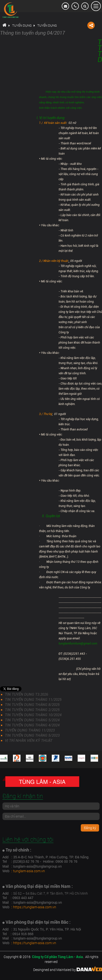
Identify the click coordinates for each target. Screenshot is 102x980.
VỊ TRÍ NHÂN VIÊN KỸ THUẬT (29, 741)
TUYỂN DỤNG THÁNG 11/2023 (30, 730)
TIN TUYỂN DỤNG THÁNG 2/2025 (32, 710)
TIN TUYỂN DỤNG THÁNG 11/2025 (33, 700)
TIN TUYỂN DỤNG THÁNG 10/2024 (33, 715)
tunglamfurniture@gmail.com (78, 643)
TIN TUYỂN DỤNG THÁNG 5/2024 (32, 720)
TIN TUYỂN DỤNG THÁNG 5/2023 (32, 735)
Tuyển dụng (22, 25)
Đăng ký (90, 828)
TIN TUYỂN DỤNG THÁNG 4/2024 (32, 725)
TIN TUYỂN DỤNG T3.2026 (26, 694)
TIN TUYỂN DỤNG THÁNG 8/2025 (32, 705)
